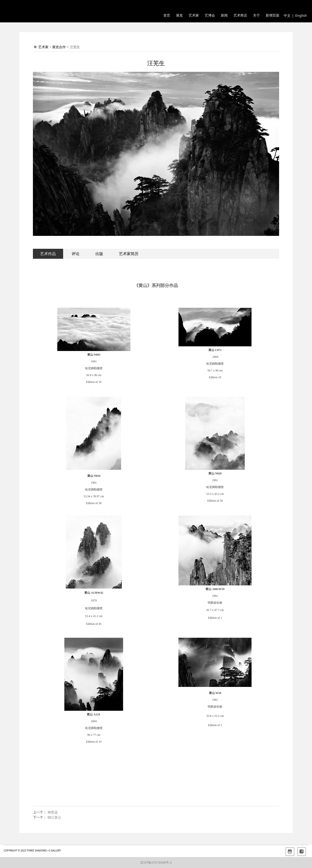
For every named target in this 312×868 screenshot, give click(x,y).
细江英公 (54, 817)
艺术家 (194, 15)
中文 (287, 15)
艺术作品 (48, 254)
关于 (256, 15)
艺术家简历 (129, 254)
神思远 (53, 812)
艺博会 (210, 15)
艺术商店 (240, 15)
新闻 (224, 15)
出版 (99, 254)
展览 (179, 15)
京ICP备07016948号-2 (156, 862)
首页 (167, 15)
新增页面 (273, 15)
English (301, 15)
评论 (76, 254)
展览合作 (59, 47)
